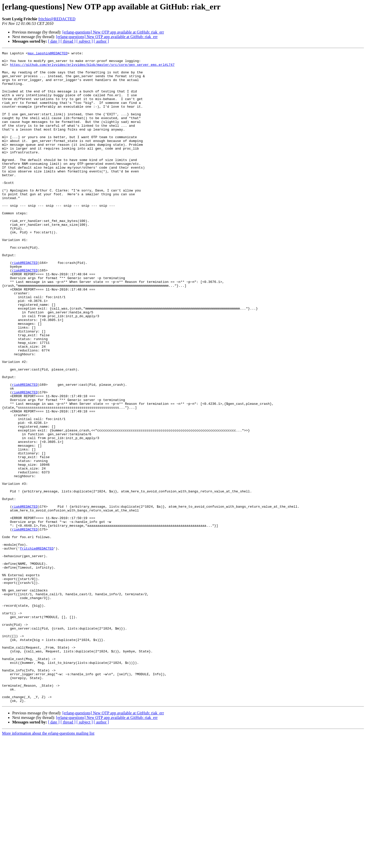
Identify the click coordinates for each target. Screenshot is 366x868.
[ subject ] (85, 41)
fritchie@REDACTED (57, 19)
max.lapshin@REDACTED (48, 54)
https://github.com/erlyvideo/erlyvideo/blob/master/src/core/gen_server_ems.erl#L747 (92, 68)
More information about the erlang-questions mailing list (48, 864)
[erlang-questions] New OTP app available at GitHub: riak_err (113, 32)
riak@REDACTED (25, 305)
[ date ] (54, 41)
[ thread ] (68, 41)
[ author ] (101, 41)
